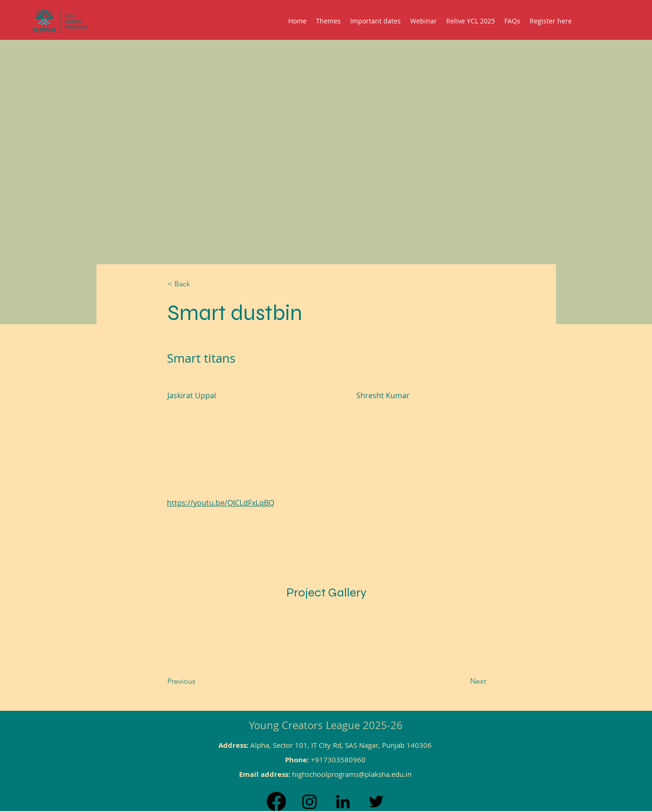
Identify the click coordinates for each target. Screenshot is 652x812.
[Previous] (205, 681)
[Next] (454, 681)
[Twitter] (376, 801)
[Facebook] (276, 801)
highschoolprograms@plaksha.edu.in (352, 774)
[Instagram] (310, 801)
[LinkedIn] (343, 801)
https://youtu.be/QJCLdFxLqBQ (221, 503)
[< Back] (198, 284)
